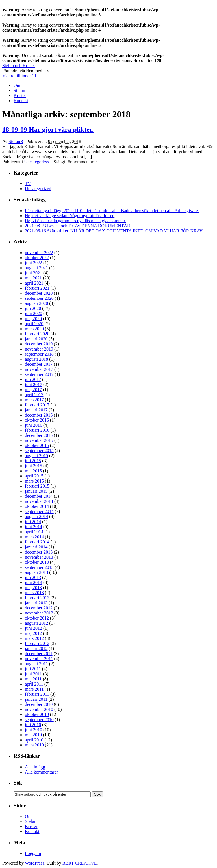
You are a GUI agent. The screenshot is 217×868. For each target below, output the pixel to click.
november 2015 (39, 440)
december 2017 (39, 364)
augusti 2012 (36, 623)
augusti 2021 (36, 268)
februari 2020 (37, 334)
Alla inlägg (35, 767)
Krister (20, 95)
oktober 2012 (37, 618)
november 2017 (39, 369)
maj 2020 (33, 319)
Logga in (33, 853)
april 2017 (34, 395)
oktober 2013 (37, 562)
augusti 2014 (36, 516)
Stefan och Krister (19, 66)
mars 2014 (34, 537)
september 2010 (39, 720)
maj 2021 (33, 278)
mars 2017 (34, 400)
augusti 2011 (36, 664)
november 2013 (39, 557)
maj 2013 (33, 588)
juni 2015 (33, 466)
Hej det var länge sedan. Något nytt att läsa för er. (70, 216)
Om (17, 85)
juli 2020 (33, 308)
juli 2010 (33, 725)
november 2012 (39, 613)
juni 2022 (33, 263)
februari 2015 (37, 486)
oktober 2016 (37, 420)
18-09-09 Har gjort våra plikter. (48, 129)
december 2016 (39, 415)
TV (28, 183)
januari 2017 (36, 410)
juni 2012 (33, 628)
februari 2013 (37, 598)
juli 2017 (33, 379)
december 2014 (39, 496)
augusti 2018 (36, 359)
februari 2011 (37, 694)
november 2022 (39, 253)
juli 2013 (33, 577)
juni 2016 (33, 425)
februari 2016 (37, 430)
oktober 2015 (37, 445)
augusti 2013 (36, 572)
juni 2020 (33, 313)
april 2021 (34, 283)
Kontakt (21, 101)
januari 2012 (36, 648)
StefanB (16, 141)
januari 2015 (36, 491)
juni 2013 (33, 582)
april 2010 (34, 740)
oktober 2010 (37, 714)
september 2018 (39, 354)
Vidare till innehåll (19, 76)
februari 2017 (37, 405)
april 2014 (34, 532)
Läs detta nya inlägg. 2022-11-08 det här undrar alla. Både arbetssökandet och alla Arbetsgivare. (112, 211)
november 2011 (39, 659)
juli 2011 (33, 669)
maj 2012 (33, 633)
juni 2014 (33, 527)
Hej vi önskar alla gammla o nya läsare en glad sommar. (76, 221)
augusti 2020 (36, 303)
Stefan (19, 90)
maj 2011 (33, 679)
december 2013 (39, 552)
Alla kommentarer (41, 772)
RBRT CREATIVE (80, 863)
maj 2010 (33, 735)
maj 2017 (33, 390)
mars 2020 (34, 329)
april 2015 (34, 476)
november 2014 (39, 501)
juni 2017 (33, 385)
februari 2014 (37, 542)
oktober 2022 (37, 258)
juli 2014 (33, 522)
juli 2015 (33, 461)
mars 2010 (34, 745)
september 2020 (39, 298)
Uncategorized (37, 162)
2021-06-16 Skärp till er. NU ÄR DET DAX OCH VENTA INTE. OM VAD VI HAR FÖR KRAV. (114, 231)
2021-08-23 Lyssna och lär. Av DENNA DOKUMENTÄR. (78, 226)
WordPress (35, 863)
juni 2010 (33, 730)
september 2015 (39, 450)
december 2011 (39, 654)
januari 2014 (36, 547)
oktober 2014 (37, 506)
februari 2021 (37, 288)
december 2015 (39, 435)
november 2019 (39, 349)
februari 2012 (37, 643)
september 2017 (39, 374)
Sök (18, 783)
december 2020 (39, 293)
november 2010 (39, 709)
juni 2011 (33, 674)
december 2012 (39, 608)
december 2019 (39, 344)
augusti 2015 (36, 456)
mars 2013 (34, 593)
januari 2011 (36, 699)
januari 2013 (36, 603)
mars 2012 (34, 638)
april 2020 (34, 324)
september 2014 (39, 511)
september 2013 (39, 567)
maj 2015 (33, 471)
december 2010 (39, 704)
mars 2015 (34, 481)
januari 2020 (36, 339)
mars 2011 (34, 689)
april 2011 (34, 684)
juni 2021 (33, 273)
